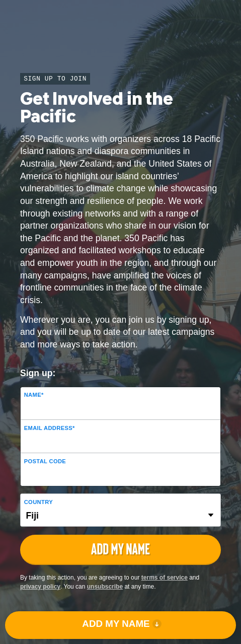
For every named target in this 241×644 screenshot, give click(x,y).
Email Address (50, 428)
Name (34, 395)
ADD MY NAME (116, 624)
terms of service (165, 578)
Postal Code (45, 461)
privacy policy (40, 587)
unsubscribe (105, 587)
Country (38, 502)
